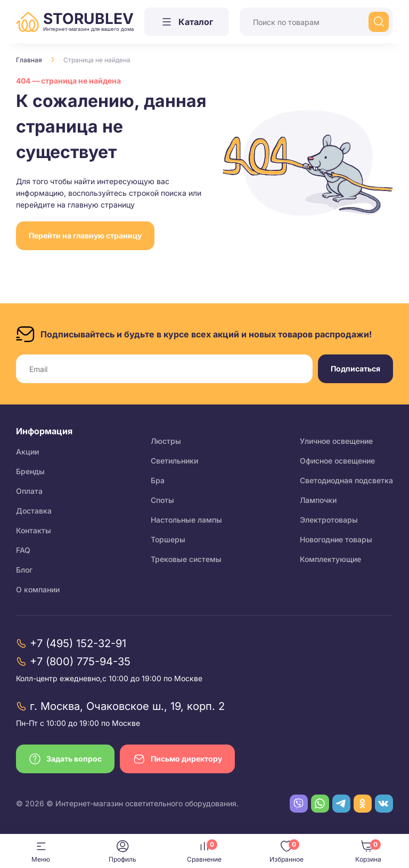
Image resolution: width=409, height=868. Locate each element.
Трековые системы (186, 559)
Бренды (30, 471)
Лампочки (318, 500)
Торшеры (168, 539)
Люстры (166, 441)
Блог (24, 570)
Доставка (34, 511)
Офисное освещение (337, 461)
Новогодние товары (336, 539)
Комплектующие (330, 559)
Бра (158, 480)
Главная (29, 60)
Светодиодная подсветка (346, 480)
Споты (162, 500)
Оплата (29, 491)
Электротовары (329, 520)
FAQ (23, 550)
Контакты (34, 530)
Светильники (174, 461)
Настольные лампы (186, 520)
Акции (27, 452)
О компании (38, 589)
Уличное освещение (336, 441)
